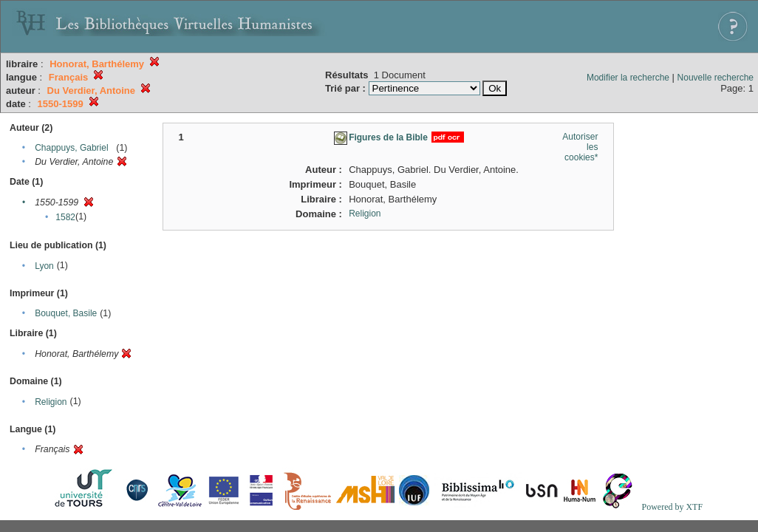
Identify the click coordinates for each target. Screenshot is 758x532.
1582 (65, 217)
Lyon (44, 266)
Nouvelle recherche (716, 78)
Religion (51, 402)
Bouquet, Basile (66, 313)
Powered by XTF (672, 507)
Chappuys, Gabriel (71, 148)
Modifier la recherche (628, 78)
